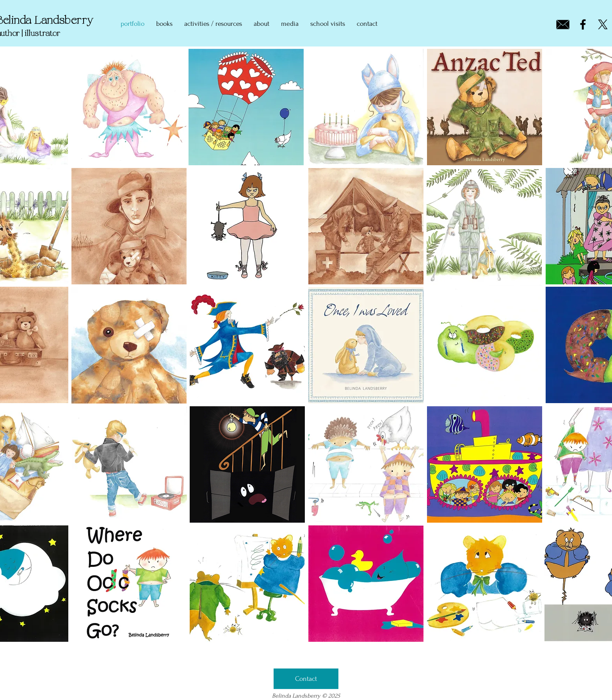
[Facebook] (583, 24)
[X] (603, 24)
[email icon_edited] (563, 24)
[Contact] (306, 679)
